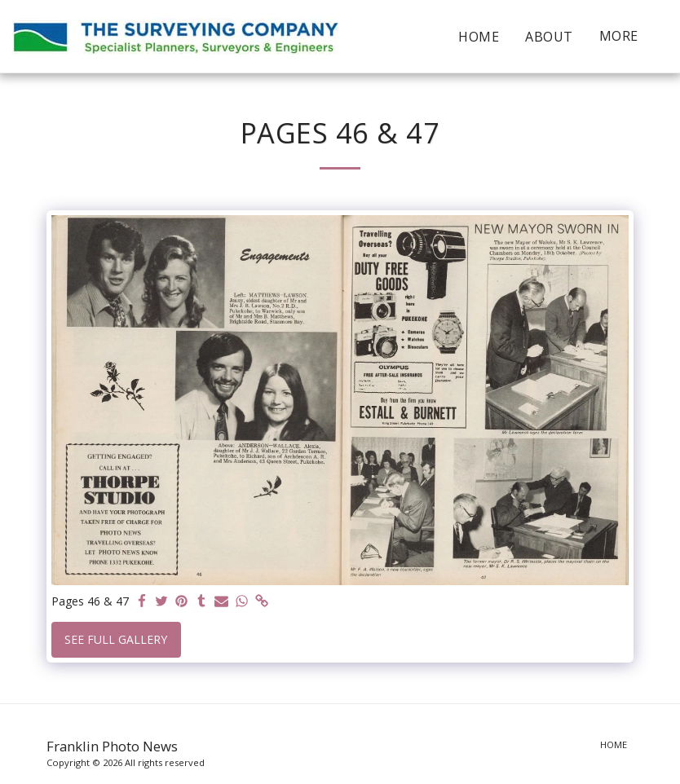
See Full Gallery (116, 639)
